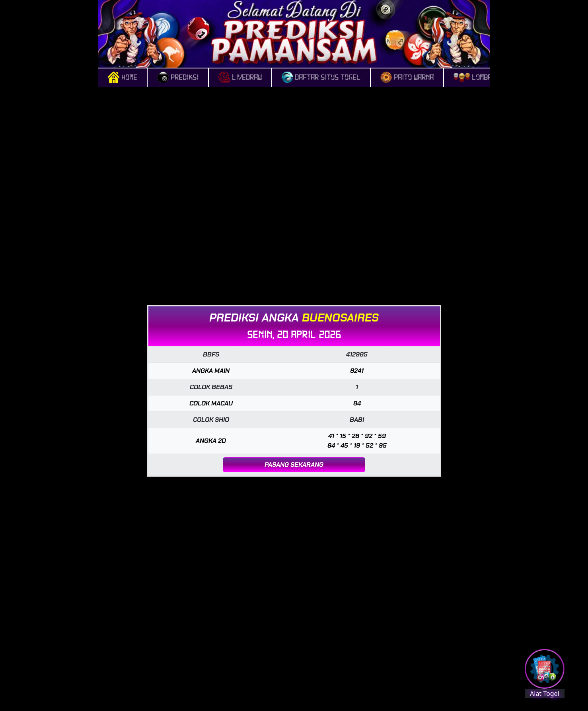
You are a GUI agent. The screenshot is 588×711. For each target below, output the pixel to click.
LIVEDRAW (240, 78)
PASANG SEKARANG (294, 465)
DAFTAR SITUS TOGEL (321, 78)
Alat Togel (545, 693)
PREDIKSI (178, 78)
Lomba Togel (484, 78)
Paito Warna (407, 78)
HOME (123, 78)
